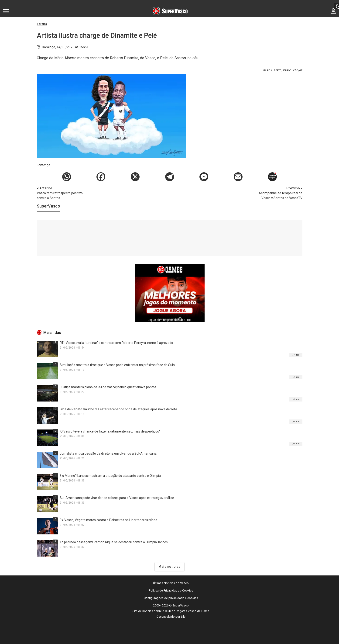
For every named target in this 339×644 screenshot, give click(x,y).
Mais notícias (169, 567)
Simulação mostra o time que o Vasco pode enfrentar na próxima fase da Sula (117, 365)
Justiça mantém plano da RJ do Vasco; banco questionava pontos (108, 387)
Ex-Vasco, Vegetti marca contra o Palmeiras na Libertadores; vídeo (108, 520)
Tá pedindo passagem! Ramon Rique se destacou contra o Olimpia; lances (114, 542)
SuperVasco (48, 206)
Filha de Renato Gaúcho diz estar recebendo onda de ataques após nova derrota (118, 409)
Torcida (42, 24)
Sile (183, 617)
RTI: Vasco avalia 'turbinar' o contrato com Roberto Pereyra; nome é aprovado (116, 343)
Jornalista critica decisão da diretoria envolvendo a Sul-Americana (108, 454)
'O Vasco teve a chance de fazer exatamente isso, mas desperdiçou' (110, 431)
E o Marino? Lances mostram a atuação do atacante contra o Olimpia (110, 476)
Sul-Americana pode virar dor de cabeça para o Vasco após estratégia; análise (117, 498)
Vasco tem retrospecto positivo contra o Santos (61, 193)
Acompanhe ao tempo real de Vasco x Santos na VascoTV (278, 193)
